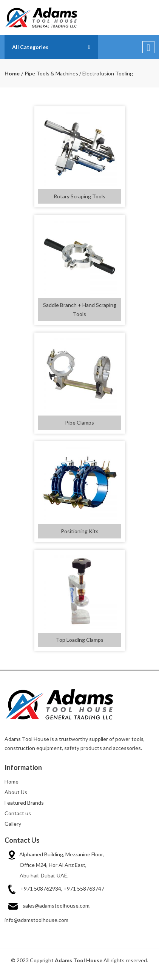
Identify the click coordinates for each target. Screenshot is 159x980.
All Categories (30, 47)
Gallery (13, 824)
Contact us (18, 813)
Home (12, 74)
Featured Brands (24, 803)
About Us (16, 792)
